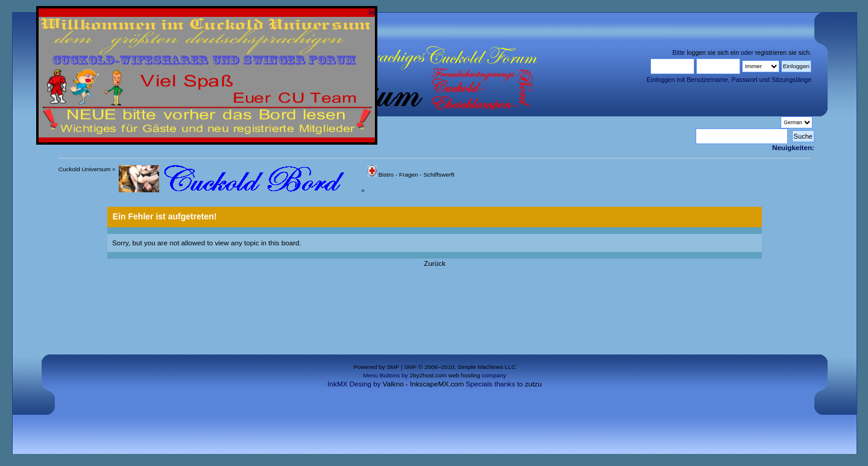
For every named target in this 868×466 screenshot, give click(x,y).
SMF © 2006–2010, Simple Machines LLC (460, 367)
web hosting (464, 375)
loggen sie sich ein (712, 52)
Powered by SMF (376, 367)
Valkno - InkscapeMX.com (423, 384)
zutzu (533, 384)
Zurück (435, 263)
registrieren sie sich (782, 52)
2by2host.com (428, 375)
